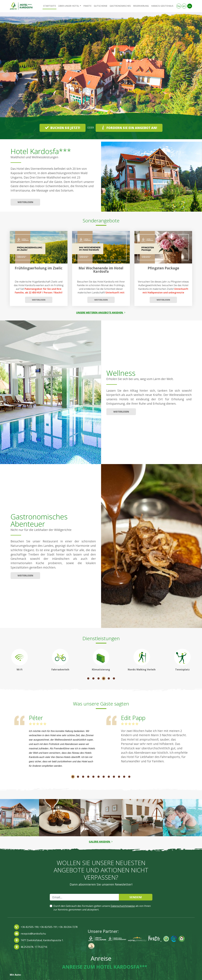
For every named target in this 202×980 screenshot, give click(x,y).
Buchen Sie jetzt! (63, 128)
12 (129, 777)
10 (119, 777)
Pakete (87, 6)
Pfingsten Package (163, 268)
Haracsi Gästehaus (162, 6)
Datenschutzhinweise (123, 906)
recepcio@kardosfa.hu (33, 934)
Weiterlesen (25, 202)
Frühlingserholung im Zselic (39, 268)
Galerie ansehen (101, 842)
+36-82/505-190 (30, 927)
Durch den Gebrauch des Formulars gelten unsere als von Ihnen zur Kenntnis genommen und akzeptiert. (102, 908)
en (184, 6)
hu (179, 6)
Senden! (136, 897)
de (190, 6)
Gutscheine (101, 6)
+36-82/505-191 (48, 927)
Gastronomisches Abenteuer (39, 520)
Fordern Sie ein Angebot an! (129, 128)
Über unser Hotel (69, 6)
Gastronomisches (120, 6)
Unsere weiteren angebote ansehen (101, 313)
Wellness (121, 373)
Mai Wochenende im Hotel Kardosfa (101, 270)
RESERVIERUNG (141, 6)
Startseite (49, 6)
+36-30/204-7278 (68, 927)
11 (124, 777)
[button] (15, 76)
